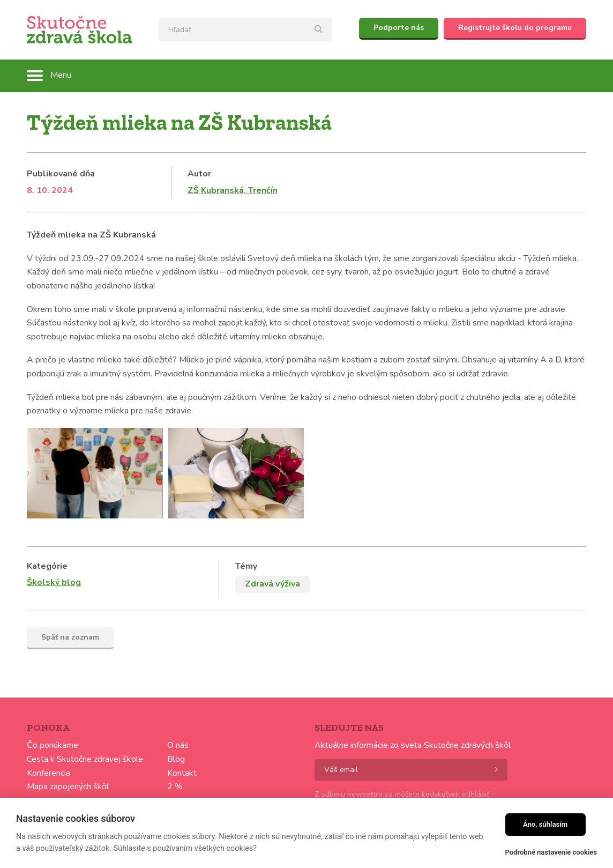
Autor (199, 174)
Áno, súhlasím (545, 824)
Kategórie (47, 566)
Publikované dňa (61, 174)
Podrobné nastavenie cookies (551, 852)
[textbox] (245, 29)
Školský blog (54, 582)
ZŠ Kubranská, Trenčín (233, 190)
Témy (246, 566)
